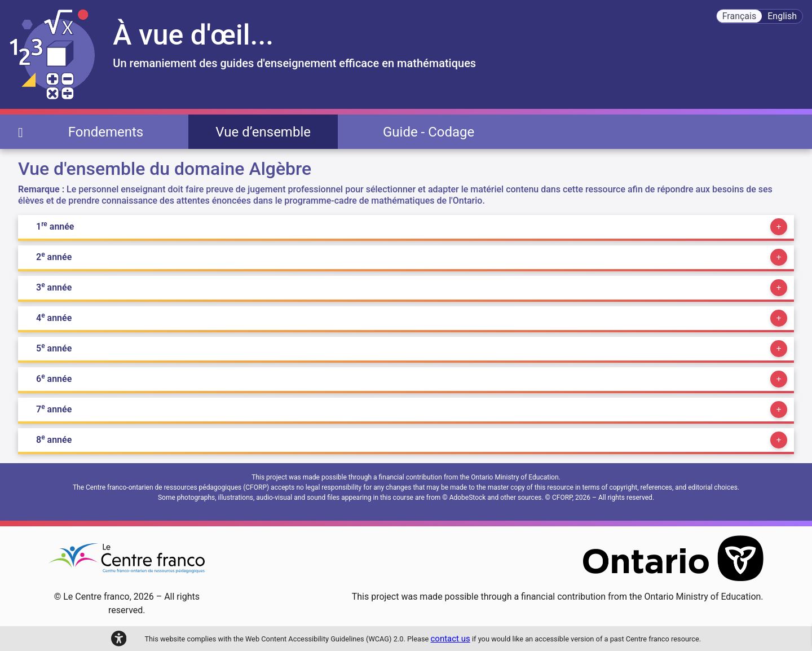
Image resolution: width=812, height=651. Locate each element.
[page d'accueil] (21, 132)
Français (740, 16)
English (782, 16)
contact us (451, 639)
